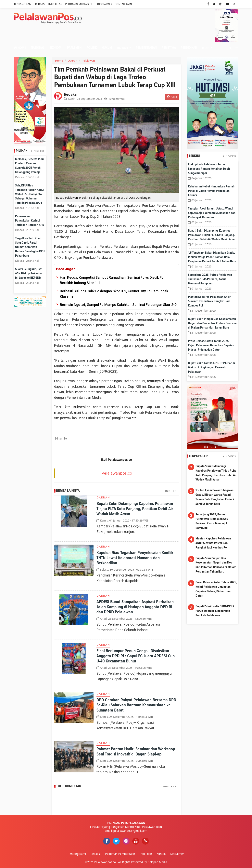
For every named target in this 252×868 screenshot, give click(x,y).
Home (20, 48)
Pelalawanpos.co (117, 473)
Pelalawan (88, 61)
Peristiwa (169, 48)
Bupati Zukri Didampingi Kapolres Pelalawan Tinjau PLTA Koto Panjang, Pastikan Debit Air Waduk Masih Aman (135, 509)
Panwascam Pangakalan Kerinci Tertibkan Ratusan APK (30, 221)
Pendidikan (189, 48)
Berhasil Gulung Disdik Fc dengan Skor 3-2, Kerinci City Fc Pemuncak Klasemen (114, 294)
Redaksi (40, 4)
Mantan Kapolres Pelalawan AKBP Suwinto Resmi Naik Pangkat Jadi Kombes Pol (210, 301)
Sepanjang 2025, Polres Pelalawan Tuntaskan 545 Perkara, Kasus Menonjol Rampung (210, 279)
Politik (92, 48)
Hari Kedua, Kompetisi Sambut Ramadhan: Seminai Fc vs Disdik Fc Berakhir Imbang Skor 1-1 (112, 280)
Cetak (172, 97)
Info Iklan (55, 4)
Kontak (161, 854)
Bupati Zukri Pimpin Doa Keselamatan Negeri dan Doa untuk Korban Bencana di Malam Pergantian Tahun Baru (212, 323)
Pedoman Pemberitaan (120, 854)
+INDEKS (38, 151)
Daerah (72, 61)
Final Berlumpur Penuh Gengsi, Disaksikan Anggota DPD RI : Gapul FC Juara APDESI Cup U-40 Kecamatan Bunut (136, 656)
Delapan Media (157, 862)
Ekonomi (56, 48)
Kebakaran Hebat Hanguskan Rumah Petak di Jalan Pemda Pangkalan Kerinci (211, 191)
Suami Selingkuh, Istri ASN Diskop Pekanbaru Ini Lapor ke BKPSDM (30, 273)
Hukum (107, 48)
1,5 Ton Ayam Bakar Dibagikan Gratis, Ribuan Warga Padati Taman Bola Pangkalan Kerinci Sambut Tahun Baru (212, 257)
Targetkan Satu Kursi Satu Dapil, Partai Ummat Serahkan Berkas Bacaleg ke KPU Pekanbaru (30, 247)
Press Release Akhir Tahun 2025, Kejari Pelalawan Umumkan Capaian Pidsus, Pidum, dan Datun (211, 345)
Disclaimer (105, 4)
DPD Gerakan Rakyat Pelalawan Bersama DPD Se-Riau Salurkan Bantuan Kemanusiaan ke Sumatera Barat (136, 705)
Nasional (38, 48)
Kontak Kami (123, 4)
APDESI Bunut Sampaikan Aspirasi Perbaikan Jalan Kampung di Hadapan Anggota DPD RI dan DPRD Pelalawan (135, 607)
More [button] (206, 48)
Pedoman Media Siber (80, 4)
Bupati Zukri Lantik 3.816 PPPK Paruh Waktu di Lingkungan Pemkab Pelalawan (211, 367)
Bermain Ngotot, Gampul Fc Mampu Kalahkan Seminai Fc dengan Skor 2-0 (118, 305)
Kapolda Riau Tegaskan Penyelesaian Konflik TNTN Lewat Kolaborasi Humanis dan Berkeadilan (135, 558)
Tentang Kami (23, 4)
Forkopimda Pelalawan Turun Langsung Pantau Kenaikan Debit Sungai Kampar (209, 169)
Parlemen (74, 48)
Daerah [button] (122, 48)
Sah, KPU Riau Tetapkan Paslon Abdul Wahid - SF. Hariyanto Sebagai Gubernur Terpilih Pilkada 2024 (30, 194)
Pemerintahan (146, 48)
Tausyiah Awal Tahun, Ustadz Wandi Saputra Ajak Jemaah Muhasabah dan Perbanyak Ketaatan (212, 213)
